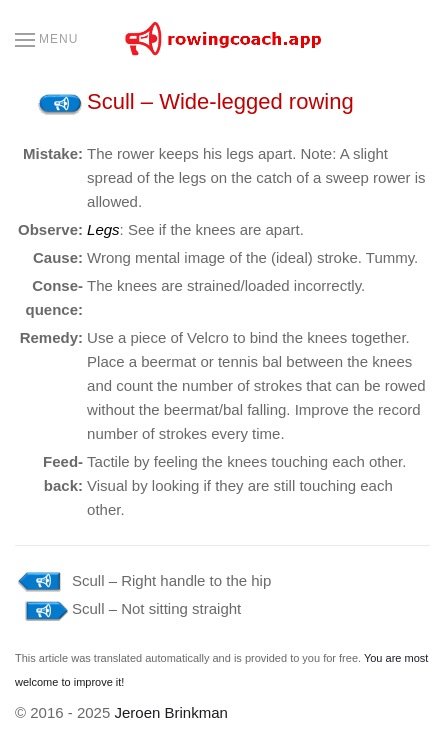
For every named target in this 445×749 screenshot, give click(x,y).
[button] (46, 40)
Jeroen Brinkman (170, 712)
